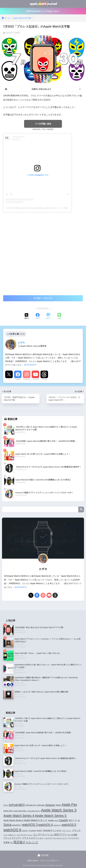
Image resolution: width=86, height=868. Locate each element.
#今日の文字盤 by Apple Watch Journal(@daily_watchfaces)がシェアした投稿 (37, 208)
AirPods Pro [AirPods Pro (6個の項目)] (31, 805)
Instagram (27, 379)
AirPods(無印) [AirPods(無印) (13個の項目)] (17, 805)
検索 (81, 509)
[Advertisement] (24, 233)
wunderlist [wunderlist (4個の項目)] (33, 831)
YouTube (35, 379)
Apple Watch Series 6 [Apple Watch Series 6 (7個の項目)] (13, 820)
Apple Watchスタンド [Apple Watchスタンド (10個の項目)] (36, 820)
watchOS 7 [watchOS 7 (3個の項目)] (25, 831)
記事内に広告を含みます (41, 89)
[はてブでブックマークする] (48, 316)
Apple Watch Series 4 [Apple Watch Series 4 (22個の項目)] (19, 816)
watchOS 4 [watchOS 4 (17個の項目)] (45, 825)
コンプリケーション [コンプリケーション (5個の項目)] (24, 835)
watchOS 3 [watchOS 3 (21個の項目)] (30, 825)
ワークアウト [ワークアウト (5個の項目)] (74, 838)
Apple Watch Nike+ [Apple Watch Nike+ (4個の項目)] (20, 811)
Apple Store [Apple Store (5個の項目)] (8, 811)
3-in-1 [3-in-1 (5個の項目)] (6, 805)
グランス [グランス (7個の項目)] (76, 830)
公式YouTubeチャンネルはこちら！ (43, 11)
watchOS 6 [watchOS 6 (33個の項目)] (12, 830)
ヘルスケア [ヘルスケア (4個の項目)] (48, 838)
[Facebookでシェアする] (38, 316)
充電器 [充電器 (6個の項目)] (6, 842)
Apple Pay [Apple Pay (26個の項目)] (69, 805)
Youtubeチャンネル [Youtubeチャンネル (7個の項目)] (52, 830)
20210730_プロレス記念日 (43, 129)
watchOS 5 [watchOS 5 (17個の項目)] (69, 825)
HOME (43, 855)
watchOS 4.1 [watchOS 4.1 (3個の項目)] (57, 825)
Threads (44, 379)
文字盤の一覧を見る (43, 298)
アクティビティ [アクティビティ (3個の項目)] (67, 831)
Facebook (18, 379)
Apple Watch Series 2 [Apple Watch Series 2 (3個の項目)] (34, 811)
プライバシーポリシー (49, 861)
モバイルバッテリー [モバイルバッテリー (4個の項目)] (60, 838)
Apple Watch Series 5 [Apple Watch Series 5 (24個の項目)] (51, 816)
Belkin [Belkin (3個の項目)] (56, 821)
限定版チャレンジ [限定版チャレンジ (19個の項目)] (26, 842)
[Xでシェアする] (27, 316)
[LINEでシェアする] (59, 316)
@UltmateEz (30, 365)
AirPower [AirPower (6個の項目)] (41, 805)
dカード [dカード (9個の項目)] (73, 820)
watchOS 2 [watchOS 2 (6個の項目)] (17, 825)
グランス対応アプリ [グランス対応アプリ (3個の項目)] (10, 835)
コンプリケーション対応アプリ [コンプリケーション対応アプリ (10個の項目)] (50, 835)
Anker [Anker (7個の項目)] (58, 805)
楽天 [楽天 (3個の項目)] (11, 843)
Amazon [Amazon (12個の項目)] (50, 805)
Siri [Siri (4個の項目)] (79, 821)
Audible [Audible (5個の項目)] (51, 821)
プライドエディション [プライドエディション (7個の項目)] (33, 838)
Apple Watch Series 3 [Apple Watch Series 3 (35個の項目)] (59, 810)
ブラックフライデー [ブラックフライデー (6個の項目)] (12, 838)
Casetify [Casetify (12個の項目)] (63, 820)
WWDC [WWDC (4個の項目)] (39, 831)
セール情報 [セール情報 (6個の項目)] (72, 835)
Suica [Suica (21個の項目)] (7, 825)
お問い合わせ (33, 861)
